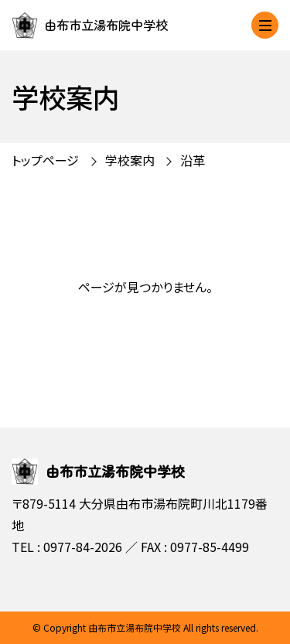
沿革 (193, 160)
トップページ (45, 160)
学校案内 (130, 160)
